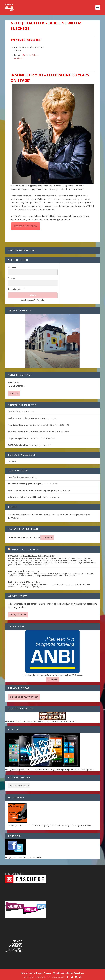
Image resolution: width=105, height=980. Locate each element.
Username (12, 267)
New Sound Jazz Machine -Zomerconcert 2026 (30, 425)
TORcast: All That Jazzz (25, 549)
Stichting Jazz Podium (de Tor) (37, 977)
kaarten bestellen (25, 226)
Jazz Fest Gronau (16, 477)
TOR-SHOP (47, 537)
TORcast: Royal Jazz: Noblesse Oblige (26, 556)
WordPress (79, 973)
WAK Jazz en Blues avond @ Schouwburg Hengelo (31, 490)
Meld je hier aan (18, 615)
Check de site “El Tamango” (24, 697)
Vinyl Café (13, 411)
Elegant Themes (43, 973)
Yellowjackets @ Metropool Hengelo (25, 497)
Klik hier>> (71, 721)
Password (12, 278)
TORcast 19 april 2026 (18, 571)
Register (41, 300)
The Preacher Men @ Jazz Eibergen (24, 484)
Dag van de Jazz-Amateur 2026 (23, 438)
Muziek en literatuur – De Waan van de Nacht (30, 432)
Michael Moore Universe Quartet (23, 418)
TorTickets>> (14, 518)
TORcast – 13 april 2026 (19, 582)
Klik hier (14, 393)
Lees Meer (53, 679)
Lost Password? (28, 300)
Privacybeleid (58, 977)
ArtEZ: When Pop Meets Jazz (21, 445)
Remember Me (14, 289)
